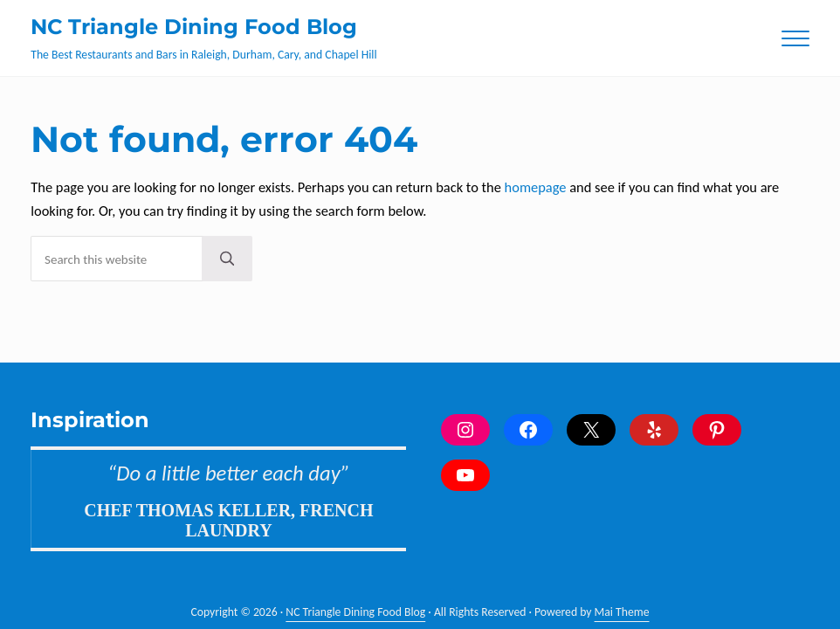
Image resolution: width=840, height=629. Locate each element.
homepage (536, 187)
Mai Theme (622, 612)
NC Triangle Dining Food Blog (194, 27)
